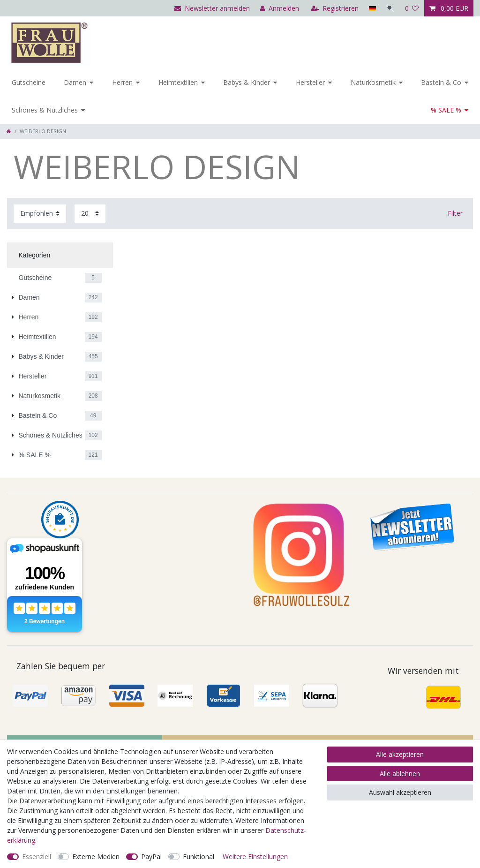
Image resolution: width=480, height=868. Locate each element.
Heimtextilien (178, 82)
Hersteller (310, 82)
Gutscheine (29, 82)
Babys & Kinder (247, 82)
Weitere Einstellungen (255, 857)
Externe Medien (96, 857)
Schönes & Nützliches (45, 110)
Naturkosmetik (373, 82)
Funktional (199, 857)
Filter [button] (455, 213)
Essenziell (37, 857)
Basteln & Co (441, 82)
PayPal (151, 857)
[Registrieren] (335, 8)
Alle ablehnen (400, 774)
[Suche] (390, 8)
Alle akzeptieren (400, 754)
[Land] (372, 8)
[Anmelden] (280, 8)
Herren (122, 82)
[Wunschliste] (412, 8)
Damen (75, 82)
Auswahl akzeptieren (400, 792)
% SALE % (446, 110)
